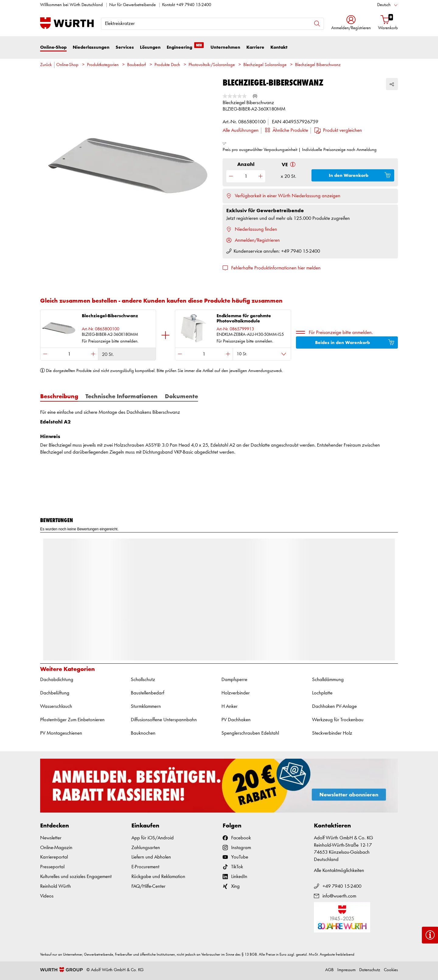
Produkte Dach (167, 65)
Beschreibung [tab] (59, 397)
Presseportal (52, 867)
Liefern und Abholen (151, 857)
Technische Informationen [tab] (122, 397)
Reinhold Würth (56, 886)
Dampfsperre (234, 680)
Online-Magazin (56, 848)
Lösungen (150, 47)
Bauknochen (143, 733)
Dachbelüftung (55, 693)
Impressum (346, 970)
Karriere (255, 47)
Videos (47, 896)
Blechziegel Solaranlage (265, 65)
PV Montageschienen (61, 733)
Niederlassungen (91, 47)
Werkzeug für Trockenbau (338, 720)
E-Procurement (145, 867)
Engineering (186, 47)
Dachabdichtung (57, 680)
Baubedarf (137, 65)
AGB (329, 970)
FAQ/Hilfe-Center (148, 886)
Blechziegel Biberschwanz (318, 65)
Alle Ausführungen (241, 130)
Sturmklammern (146, 706)
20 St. (108, 355)
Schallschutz (143, 680)
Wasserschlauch (56, 706)
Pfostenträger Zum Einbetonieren (72, 720)
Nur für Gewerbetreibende (132, 5)
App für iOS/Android (153, 838)
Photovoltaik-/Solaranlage (212, 65)
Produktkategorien (103, 65)
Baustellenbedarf (148, 693)
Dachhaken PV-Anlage (334, 706)
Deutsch (384, 5)
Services (125, 47)
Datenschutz (370, 970)
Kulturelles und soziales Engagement (76, 877)
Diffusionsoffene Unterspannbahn (164, 720)
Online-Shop (53, 47)
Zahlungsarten (146, 848)
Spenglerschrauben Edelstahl (250, 733)
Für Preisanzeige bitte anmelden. (341, 333)
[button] (351, 23)
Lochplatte (322, 693)
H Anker (229, 706)
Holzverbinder (236, 693)
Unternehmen (225, 47)
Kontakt (279, 47)
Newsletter (51, 838)
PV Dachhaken (236, 720)
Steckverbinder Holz (332, 733)
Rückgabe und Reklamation (158, 877)
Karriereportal (54, 857)
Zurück (46, 65)
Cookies (391, 970)
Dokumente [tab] (181, 397)
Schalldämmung (328, 680)
